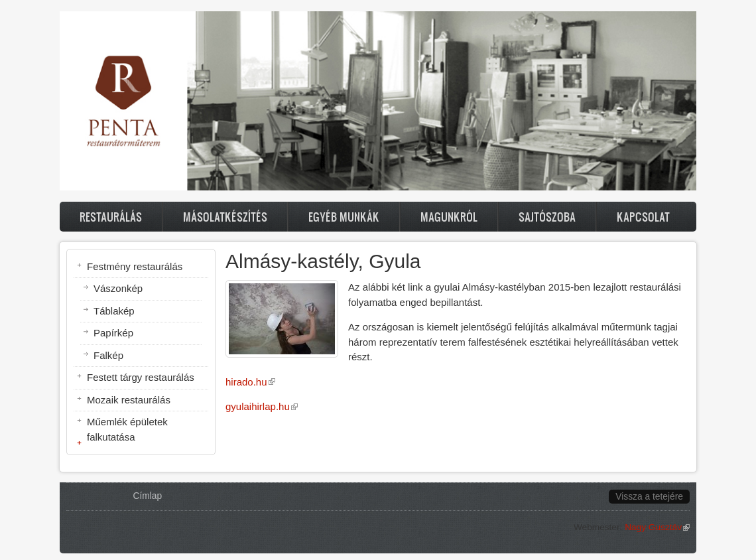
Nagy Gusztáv (657, 527)
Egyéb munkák (344, 217)
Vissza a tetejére (649, 497)
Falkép (108, 355)
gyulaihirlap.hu (262, 406)
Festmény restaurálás (135, 266)
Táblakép (114, 311)
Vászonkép (118, 288)
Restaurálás (111, 217)
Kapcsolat (643, 217)
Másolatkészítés (225, 217)
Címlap (148, 496)
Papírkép (113, 333)
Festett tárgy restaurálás (141, 377)
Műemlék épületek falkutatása (127, 429)
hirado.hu (250, 382)
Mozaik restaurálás (129, 400)
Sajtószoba (547, 217)
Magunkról (449, 217)
